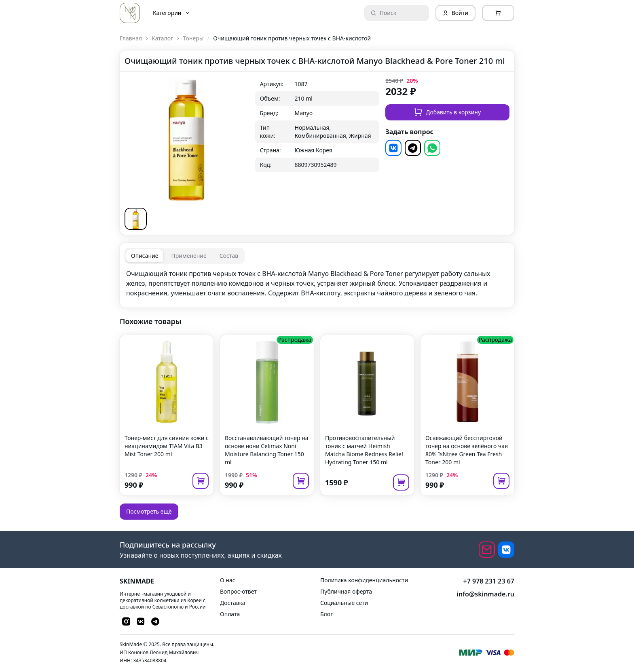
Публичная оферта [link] (346, 591)
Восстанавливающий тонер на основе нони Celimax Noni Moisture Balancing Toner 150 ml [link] (267, 450)
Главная (131, 38)
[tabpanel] (317, 283)
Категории (172, 13)
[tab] (145, 256)
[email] (487, 550)
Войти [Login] (455, 13)
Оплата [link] (230, 614)
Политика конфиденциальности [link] (364, 580)
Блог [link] (327, 614)
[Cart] (498, 13)
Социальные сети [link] (344, 603)
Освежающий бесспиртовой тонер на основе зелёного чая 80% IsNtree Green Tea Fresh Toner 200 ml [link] (467, 450)
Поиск (384, 13)
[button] (136, 219)
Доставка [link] (233, 603)
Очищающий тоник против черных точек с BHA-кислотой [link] (292, 38)
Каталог (162, 38)
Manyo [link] (304, 113)
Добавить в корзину (447, 112)
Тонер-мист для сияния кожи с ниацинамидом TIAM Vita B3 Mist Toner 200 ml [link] (167, 446)
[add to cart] (201, 481)
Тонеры (193, 38)
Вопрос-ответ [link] (238, 591)
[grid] (317, 124)
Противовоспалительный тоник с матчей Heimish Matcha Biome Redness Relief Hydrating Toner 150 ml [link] (364, 450)
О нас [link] (228, 580)
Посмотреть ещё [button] (149, 511)
